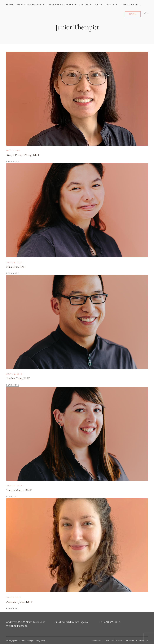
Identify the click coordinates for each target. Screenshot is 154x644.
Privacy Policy (97, 640)
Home (10, 5)
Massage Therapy (29, 5)
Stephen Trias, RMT (18, 379)
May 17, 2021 (13, 151)
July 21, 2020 (14, 486)
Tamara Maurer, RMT (19, 490)
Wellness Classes (61, 5)
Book (133, 14)
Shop (99, 5)
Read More (13, 162)
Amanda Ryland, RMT (19, 602)
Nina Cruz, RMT (16, 267)
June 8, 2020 (14, 597)
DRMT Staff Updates (114, 640)
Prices (84, 5)
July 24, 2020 (14, 262)
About (110, 5)
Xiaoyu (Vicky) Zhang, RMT (23, 155)
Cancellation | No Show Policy (136, 640)
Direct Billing (131, 5)
